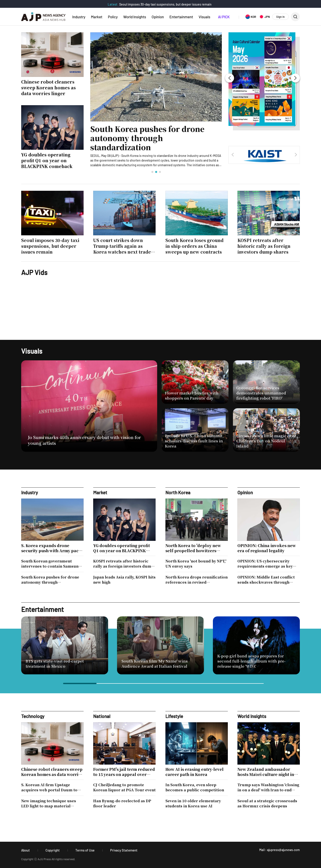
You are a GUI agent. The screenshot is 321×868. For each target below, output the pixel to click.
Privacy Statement (124, 850)
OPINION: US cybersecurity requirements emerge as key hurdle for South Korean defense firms (265, 564)
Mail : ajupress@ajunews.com (280, 850)
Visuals (204, 17)
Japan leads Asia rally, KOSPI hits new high (124, 580)
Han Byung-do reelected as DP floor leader (122, 803)
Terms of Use (85, 850)
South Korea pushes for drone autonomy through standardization (147, 138)
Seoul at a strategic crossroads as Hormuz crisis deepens (267, 803)
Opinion (158, 17)
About (26, 850)
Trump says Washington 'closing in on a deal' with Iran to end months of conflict (268, 787)
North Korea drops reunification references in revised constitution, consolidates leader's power (197, 580)
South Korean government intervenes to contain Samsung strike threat (51, 564)
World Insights (135, 17)
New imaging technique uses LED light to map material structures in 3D (49, 803)
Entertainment (181, 17)
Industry (79, 17)
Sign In (280, 17)
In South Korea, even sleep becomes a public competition (195, 787)
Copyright (53, 850)
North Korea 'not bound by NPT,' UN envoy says (196, 564)
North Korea (178, 492)
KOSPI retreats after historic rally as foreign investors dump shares (123, 564)
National (102, 716)
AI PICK (224, 17)
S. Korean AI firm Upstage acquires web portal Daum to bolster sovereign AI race (49, 787)
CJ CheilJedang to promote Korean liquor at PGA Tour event (124, 787)
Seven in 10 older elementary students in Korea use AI (193, 803)
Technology (33, 716)
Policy (113, 17)
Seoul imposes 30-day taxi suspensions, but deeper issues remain (165, 4)
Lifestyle (174, 716)
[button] (152, 172)
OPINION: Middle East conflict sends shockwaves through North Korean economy (266, 580)
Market (97, 17)
